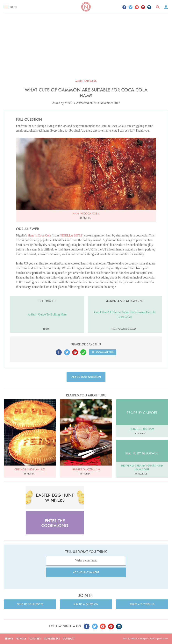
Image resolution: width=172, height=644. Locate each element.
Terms (9, 639)
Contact (69, 639)
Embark (134, 639)
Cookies (35, 639)
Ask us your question (86, 377)
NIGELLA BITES (71, 235)
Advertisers (52, 639)
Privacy (21, 639)
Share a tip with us (142, 604)
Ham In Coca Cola (39, 235)
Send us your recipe (30, 604)
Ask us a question (86, 604)
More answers (86, 81)
